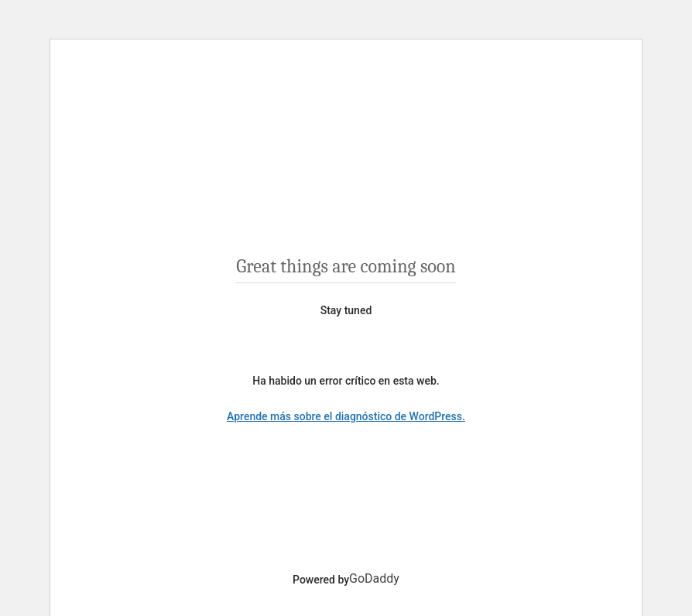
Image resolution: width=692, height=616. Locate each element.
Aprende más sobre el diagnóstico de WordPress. (346, 416)
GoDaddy (374, 578)
